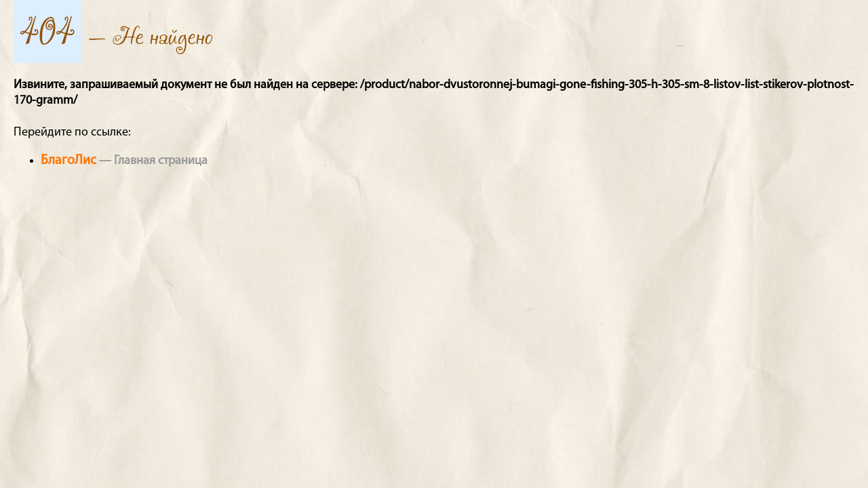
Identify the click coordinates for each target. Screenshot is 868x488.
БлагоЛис (68, 161)
